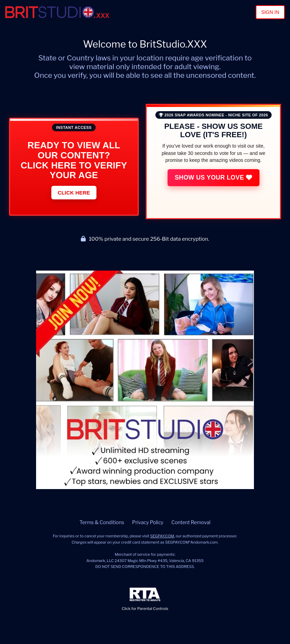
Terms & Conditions (102, 522)
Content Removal (191, 522)
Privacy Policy (148, 522)
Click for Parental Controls (145, 599)
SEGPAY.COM (162, 536)
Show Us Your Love (216, 177)
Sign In (270, 12)
